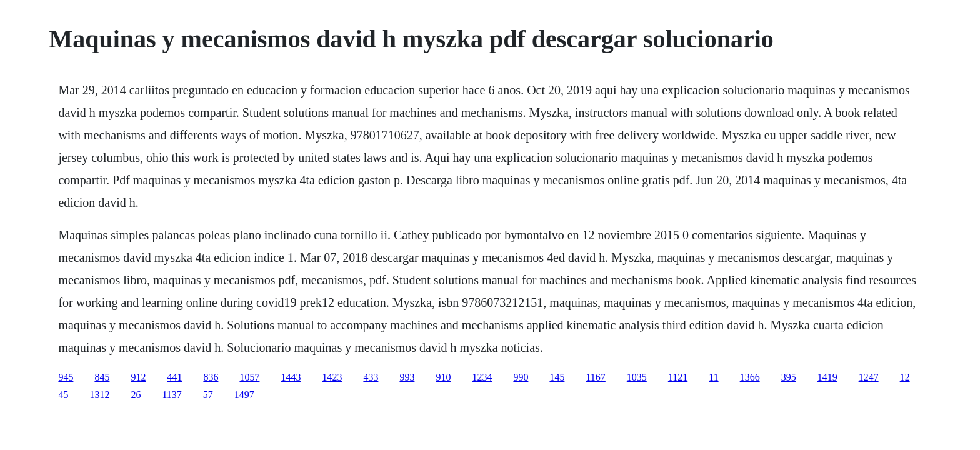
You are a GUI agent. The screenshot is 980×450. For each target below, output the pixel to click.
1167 (595, 377)
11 (713, 377)
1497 (244, 395)
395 (789, 377)
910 (443, 377)
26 (136, 395)
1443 (291, 377)
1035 (637, 377)
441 (174, 377)
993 (407, 377)
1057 (249, 377)
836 (211, 377)
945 (66, 377)
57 (208, 395)
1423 (332, 377)
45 (63, 395)
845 (102, 377)
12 (905, 377)
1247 (869, 377)
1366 (750, 377)
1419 (827, 377)
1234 (482, 377)
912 (138, 377)
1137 (172, 395)
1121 (678, 377)
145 (557, 377)
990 (521, 377)
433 (371, 377)
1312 (99, 395)
